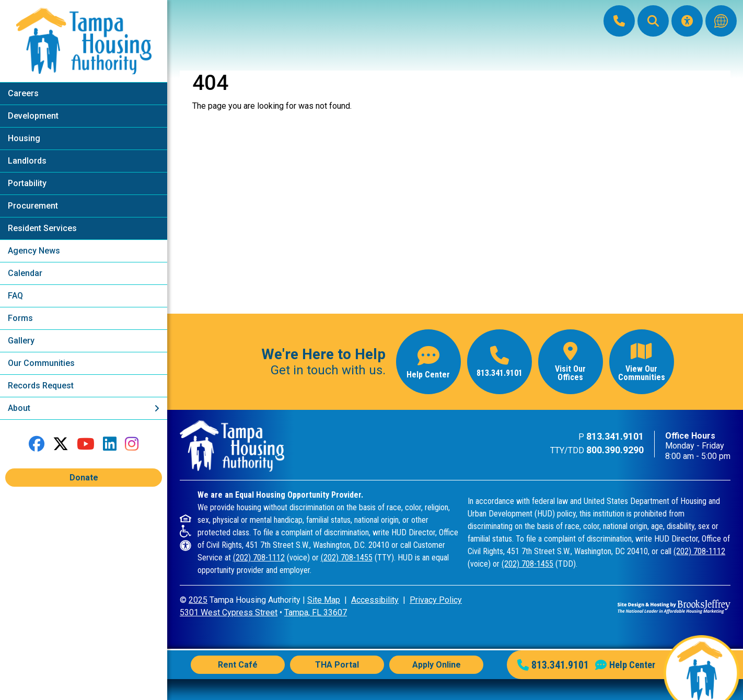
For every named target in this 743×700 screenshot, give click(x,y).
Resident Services (42, 228)
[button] (653, 21)
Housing (24, 138)
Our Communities (41, 363)
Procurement (33, 206)
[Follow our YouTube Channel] (86, 444)
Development (33, 116)
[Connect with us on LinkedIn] (110, 444)
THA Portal (337, 665)
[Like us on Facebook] (37, 444)
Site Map (324, 600)
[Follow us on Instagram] (132, 444)
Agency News (34, 251)
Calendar (25, 273)
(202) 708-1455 (347, 558)
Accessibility (375, 600)
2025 (198, 600)
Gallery (21, 341)
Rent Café (238, 665)
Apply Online (437, 665)
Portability (27, 183)
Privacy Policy (436, 600)
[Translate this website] (721, 21)
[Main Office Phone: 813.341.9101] (619, 21)
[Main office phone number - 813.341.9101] (500, 362)
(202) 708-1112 (259, 558)
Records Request (41, 386)
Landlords (27, 161)
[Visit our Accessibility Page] (687, 21)
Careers (23, 93)
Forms (20, 318)
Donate (84, 478)
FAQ (15, 296)
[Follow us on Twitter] (61, 444)
